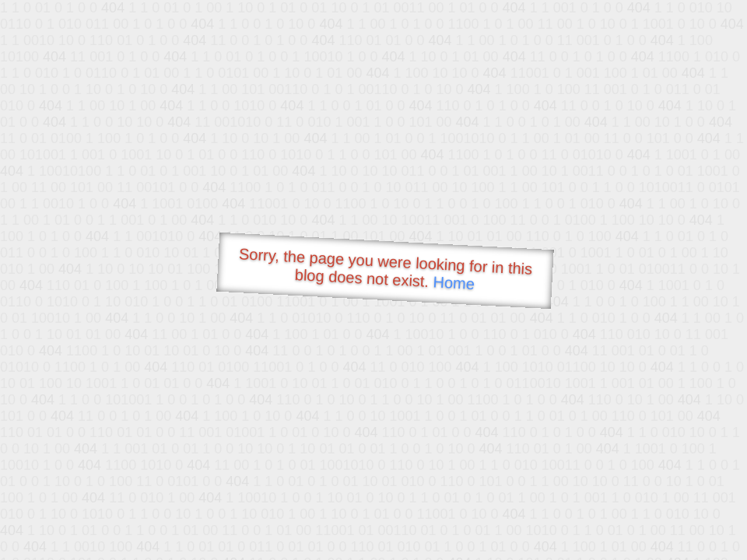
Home (454, 283)
